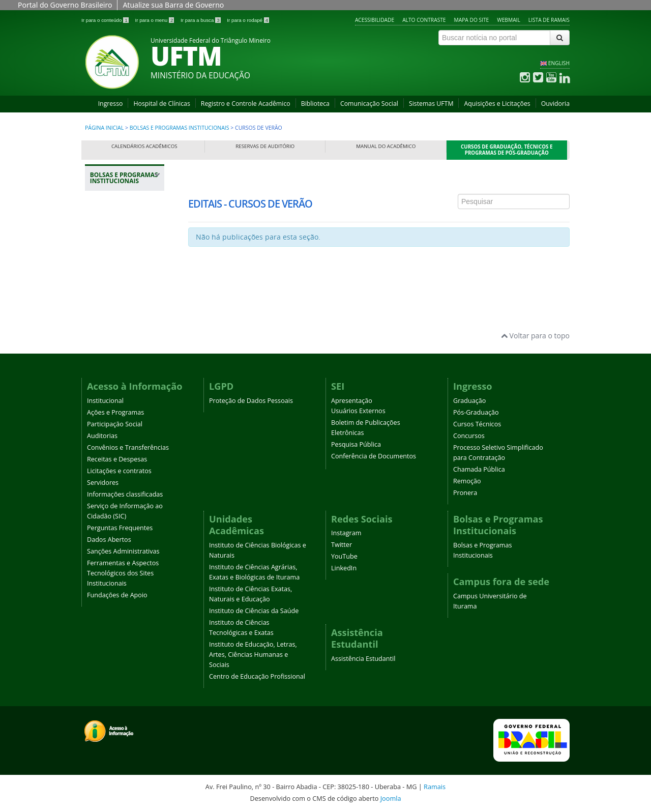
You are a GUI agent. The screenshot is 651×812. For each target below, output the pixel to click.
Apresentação (352, 401)
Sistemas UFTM (431, 104)
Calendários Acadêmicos (144, 146)
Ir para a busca (201, 20)
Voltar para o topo (535, 336)
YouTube (344, 556)
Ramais (435, 787)
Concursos (469, 436)
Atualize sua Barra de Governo (173, 5)
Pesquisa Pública (356, 444)
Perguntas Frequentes (120, 528)
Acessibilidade (375, 20)
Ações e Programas (115, 412)
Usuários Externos (358, 411)
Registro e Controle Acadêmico (246, 104)
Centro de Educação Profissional (257, 676)
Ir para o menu (155, 20)
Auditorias (102, 436)
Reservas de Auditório (265, 146)
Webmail (509, 20)
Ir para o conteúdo (106, 20)
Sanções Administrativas (123, 551)
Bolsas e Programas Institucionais (180, 128)
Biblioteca (315, 104)
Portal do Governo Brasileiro (65, 5)
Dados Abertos (109, 540)
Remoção (467, 481)
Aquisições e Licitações (497, 104)
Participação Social (115, 424)
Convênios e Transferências (128, 447)
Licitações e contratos (119, 471)
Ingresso (111, 104)
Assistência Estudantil (363, 659)
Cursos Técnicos (477, 424)
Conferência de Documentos (374, 456)
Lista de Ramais (549, 20)
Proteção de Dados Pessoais (251, 401)
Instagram (346, 533)
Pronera (465, 493)
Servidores (103, 483)
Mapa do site (472, 20)
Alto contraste (424, 20)
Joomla (391, 798)
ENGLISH (559, 63)
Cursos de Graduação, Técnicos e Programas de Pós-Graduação (507, 150)
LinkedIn (344, 568)
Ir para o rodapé (248, 20)
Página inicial (104, 128)
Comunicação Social (369, 104)
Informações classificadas (125, 494)
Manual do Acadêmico (386, 146)
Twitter (342, 545)
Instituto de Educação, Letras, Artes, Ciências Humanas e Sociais (253, 655)
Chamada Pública (479, 469)
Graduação (469, 401)
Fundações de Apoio (117, 595)
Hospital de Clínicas (161, 104)
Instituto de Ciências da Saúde (254, 611)
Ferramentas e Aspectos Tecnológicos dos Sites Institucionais (123, 573)
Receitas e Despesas (117, 459)
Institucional (105, 401)
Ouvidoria (555, 104)
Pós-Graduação (476, 412)
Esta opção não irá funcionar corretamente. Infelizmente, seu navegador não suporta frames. (379, 227)
